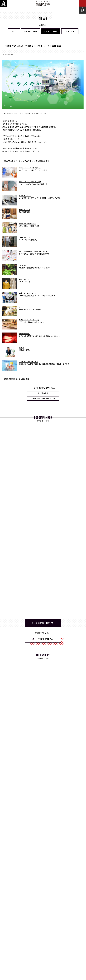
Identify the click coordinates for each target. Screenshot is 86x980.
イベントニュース (31, 31)
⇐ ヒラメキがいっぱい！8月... (43, 388)
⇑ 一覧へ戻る (43, 393)
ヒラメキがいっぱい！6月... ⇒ (43, 399)
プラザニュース (70, 31)
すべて (14, 31)
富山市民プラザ (43, 3)
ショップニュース (51, 31)
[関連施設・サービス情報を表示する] (4, 4)
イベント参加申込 (45, 639)
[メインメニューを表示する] (82, 4)
